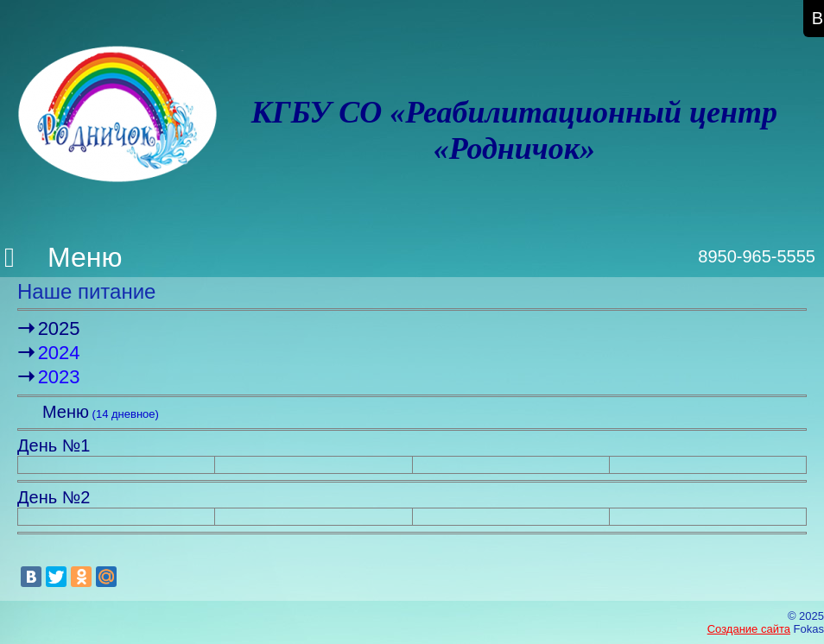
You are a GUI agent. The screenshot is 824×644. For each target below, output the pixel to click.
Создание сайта (749, 629)
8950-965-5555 (757, 256)
